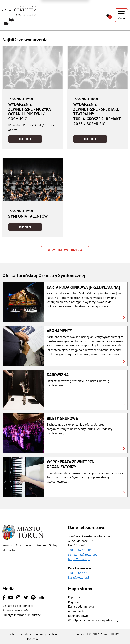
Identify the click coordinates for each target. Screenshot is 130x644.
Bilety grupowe (78, 616)
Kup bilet (25, 139)
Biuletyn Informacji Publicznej (22, 615)
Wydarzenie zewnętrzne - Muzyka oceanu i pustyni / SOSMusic (30, 112)
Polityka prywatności (16, 610)
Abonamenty (76, 611)
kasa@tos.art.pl (78, 577)
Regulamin (75, 602)
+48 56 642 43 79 (80, 573)
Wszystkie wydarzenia (65, 250)
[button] (65, 302)
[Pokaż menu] (121, 15)
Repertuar (74, 597)
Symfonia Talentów (28, 216)
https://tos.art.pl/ (79, 559)
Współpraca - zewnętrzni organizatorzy (93, 620)
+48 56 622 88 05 (80, 550)
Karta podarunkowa (81, 607)
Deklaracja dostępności (18, 606)
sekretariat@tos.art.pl (82, 555)
